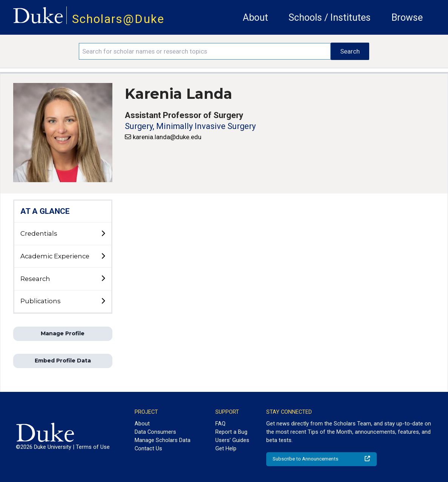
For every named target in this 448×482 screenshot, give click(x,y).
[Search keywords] (205, 51)
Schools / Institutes (330, 18)
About (255, 18)
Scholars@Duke (118, 19)
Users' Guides (232, 440)
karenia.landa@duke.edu (167, 137)
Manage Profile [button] (63, 333)
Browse (407, 18)
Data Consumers (155, 432)
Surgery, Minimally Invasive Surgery (190, 126)
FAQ (220, 424)
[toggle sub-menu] (103, 234)
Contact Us (148, 448)
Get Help (226, 448)
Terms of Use (93, 447)
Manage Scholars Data (163, 440)
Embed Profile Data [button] (63, 361)
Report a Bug (231, 432)
